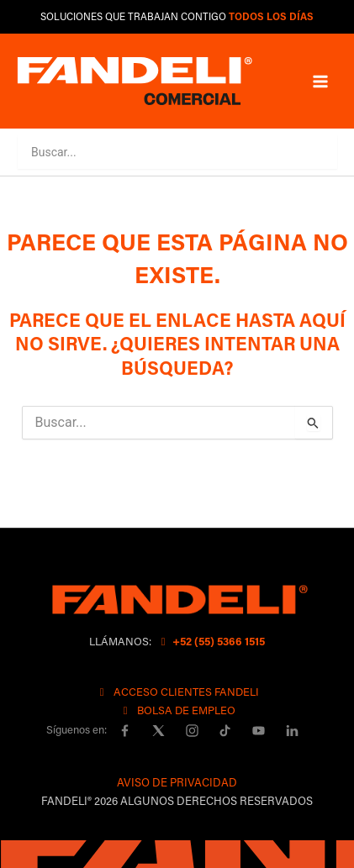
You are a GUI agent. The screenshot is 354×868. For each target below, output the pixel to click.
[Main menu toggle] (320, 81)
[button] (304, 152)
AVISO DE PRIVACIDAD (177, 782)
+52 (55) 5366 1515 (211, 641)
